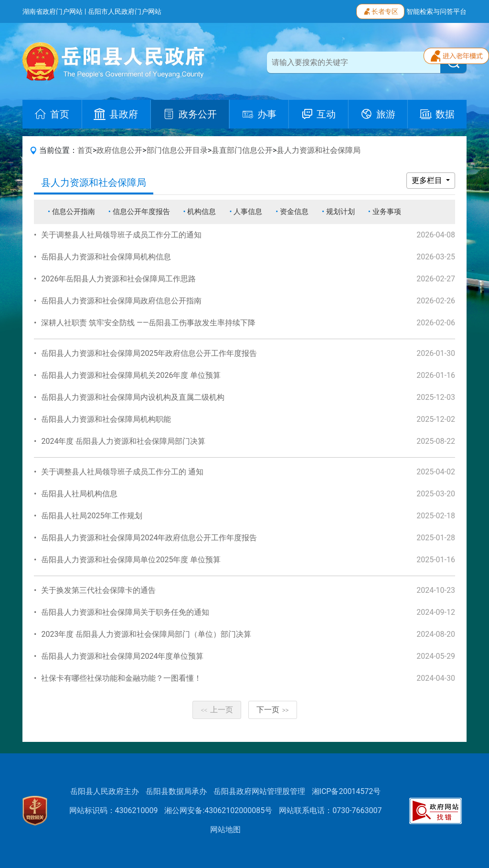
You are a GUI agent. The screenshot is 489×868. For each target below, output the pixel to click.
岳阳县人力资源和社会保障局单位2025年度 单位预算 (131, 560)
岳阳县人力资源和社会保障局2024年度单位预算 (122, 656)
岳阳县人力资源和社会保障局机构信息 (106, 257)
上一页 (217, 710)
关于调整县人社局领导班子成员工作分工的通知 (121, 235)
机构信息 (202, 212)
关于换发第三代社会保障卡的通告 (98, 590)
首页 (85, 150)
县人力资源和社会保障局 (319, 150)
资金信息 (294, 212)
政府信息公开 (119, 150)
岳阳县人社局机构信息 (79, 494)
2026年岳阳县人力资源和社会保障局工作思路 (118, 279)
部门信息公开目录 (177, 150)
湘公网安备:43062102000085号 (218, 810)
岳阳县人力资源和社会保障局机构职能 (106, 419)
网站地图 (225, 830)
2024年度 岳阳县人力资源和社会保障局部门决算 (123, 441)
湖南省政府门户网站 (53, 11)
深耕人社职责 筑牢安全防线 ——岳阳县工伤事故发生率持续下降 (148, 323)
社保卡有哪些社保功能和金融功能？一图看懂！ (121, 678)
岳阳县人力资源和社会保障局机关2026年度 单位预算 (131, 375)
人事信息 (248, 212)
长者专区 (380, 11)
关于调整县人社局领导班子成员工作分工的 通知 (122, 472)
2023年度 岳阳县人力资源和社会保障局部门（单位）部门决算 (146, 634)
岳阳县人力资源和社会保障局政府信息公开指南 (121, 301)
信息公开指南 (74, 212)
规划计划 (340, 212)
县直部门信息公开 (242, 150)
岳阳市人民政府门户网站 (125, 11)
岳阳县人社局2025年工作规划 (92, 516)
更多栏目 (428, 180)
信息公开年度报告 (141, 212)
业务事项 (387, 212)
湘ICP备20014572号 (346, 791)
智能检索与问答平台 (436, 11)
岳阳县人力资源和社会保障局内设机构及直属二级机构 (133, 397)
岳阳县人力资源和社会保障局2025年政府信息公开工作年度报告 (149, 353)
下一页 (273, 710)
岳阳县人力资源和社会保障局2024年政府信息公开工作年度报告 (149, 538)
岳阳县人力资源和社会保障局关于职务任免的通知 (125, 612)
